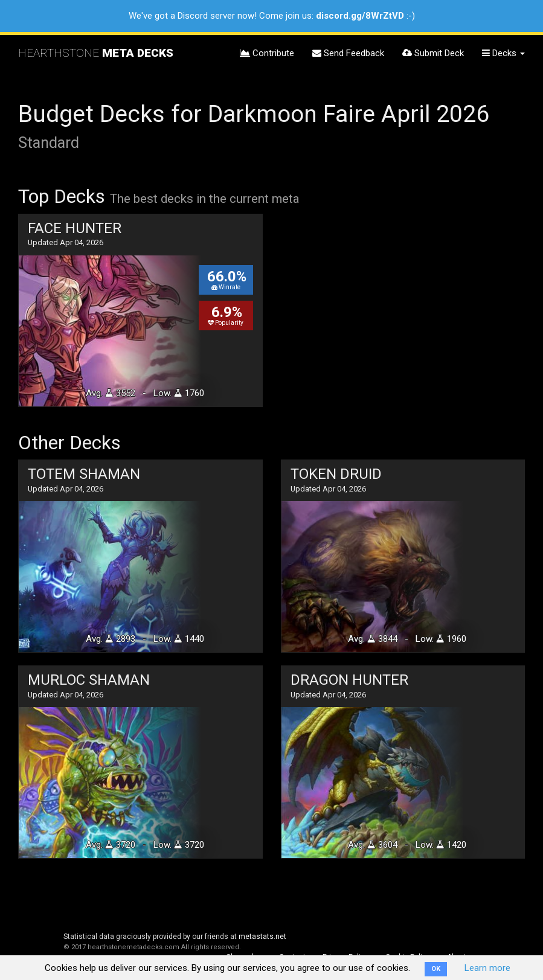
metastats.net (262, 937)
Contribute (267, 53)
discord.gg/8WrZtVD (360, 16)
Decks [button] (503, 53)
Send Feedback (348, 53)
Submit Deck (433, 53)
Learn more (487, 968)
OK (436, 969)
